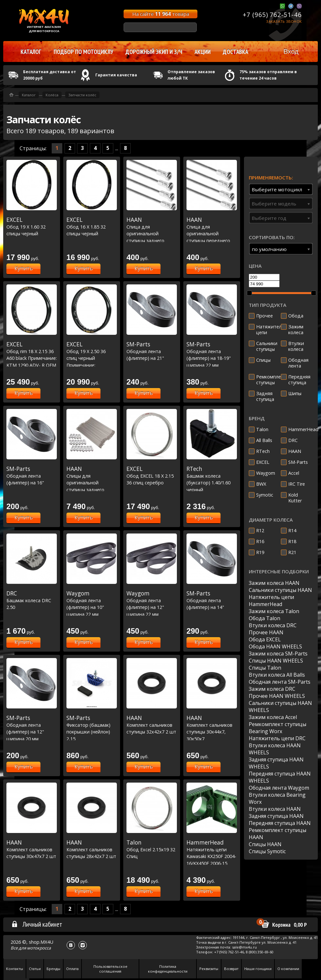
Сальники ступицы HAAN (280, 590)
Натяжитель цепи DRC (277, 738)
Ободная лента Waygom (279, 788)
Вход (291, 51)
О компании (288, 969)
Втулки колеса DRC (273, 625)
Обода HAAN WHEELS (275, 646)
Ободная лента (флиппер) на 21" (152, 351)
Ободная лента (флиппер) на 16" (32, 476)
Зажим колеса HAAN (274, 583)
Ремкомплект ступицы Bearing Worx (278, 728)
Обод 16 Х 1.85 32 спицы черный (92, 226)
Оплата (72, 969)
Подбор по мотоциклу (83, 52)
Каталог (29, 95)
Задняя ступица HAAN (276, 816)
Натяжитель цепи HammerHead (271, 601)
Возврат (231, 969)
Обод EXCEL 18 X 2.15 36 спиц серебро (152, 476)
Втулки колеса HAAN (275, 809)
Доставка (235, 52)
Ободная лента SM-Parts (280, 682)
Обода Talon (265, 618)
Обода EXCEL (265, 639)
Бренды (53, 969)
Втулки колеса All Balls (277, 675)
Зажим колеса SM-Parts (278, 654)
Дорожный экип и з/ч (154, 52)
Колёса (52, 95)
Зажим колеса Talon (274, 611)
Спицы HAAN (265, 844)
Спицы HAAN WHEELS (276, 661)
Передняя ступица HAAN (280, 823)
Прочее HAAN (266, 632)
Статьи (35, 969)
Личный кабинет (37, 924)
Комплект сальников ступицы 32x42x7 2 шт (152, 725)
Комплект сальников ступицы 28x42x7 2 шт (92, 849)
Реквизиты (209, 969)
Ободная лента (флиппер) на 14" (212, 600)
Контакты (15, 969)
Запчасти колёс (82, 95)
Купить (24, 268)
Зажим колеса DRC (272, 689)
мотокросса (39, 948)
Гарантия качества (116, 75)
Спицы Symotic (267, 851)
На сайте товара (161, 14)
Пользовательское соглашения (110, 969)
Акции (203, 52)
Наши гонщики (258, 969)
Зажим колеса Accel (273, 717)
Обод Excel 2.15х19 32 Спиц (152, 849)
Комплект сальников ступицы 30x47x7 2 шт (32, 849)
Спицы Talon (265, 668)
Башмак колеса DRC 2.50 (32, 600)
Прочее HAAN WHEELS (277, 696)
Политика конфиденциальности (168, 969)
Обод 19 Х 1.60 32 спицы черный (32, 226)
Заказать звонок (284, 21)
